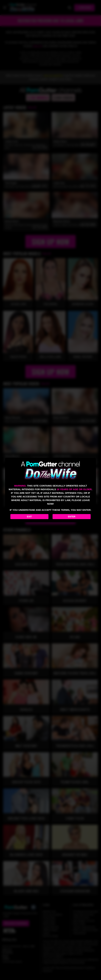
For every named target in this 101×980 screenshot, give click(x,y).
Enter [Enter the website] (72, 517)
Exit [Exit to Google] (29, 517)
